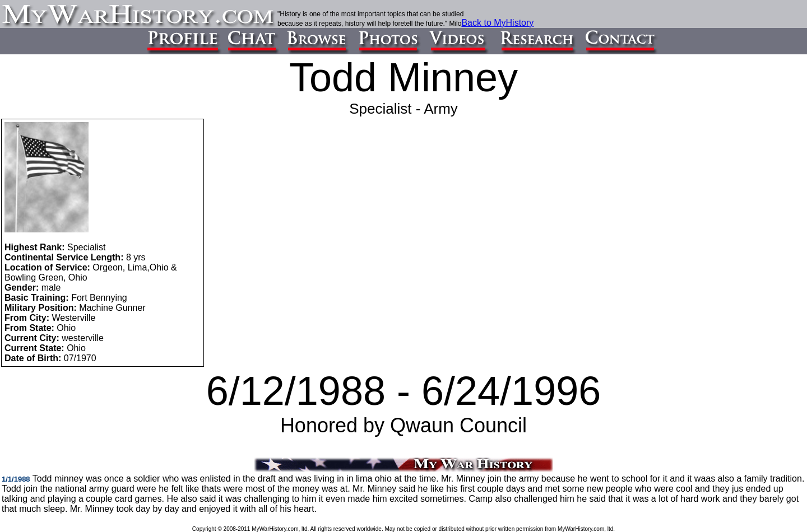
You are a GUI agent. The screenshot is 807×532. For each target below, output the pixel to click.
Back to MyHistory (497, 23)
